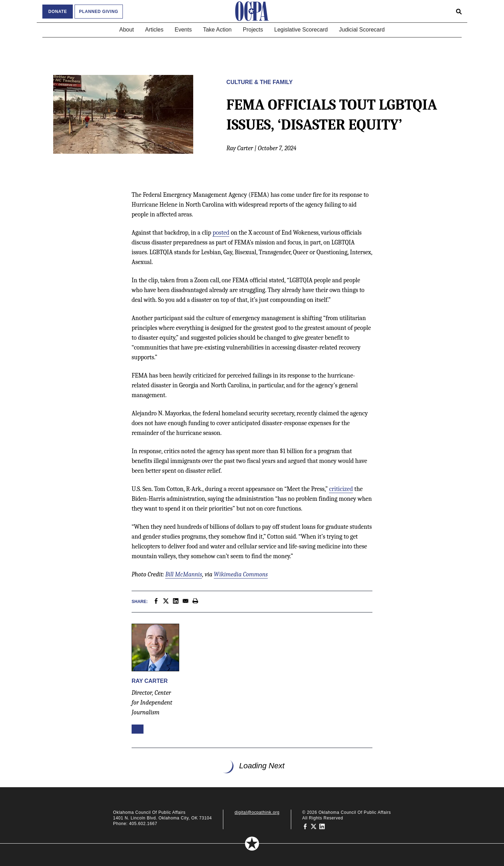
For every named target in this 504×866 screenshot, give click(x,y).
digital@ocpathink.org (257, 812)
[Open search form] (459, 11)
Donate (58, 12)
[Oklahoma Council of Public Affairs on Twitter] (314, 826)
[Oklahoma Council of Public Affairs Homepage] (252, 11)
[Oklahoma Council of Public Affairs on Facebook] (305, 826)
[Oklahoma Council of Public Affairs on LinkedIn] (322, 826)
